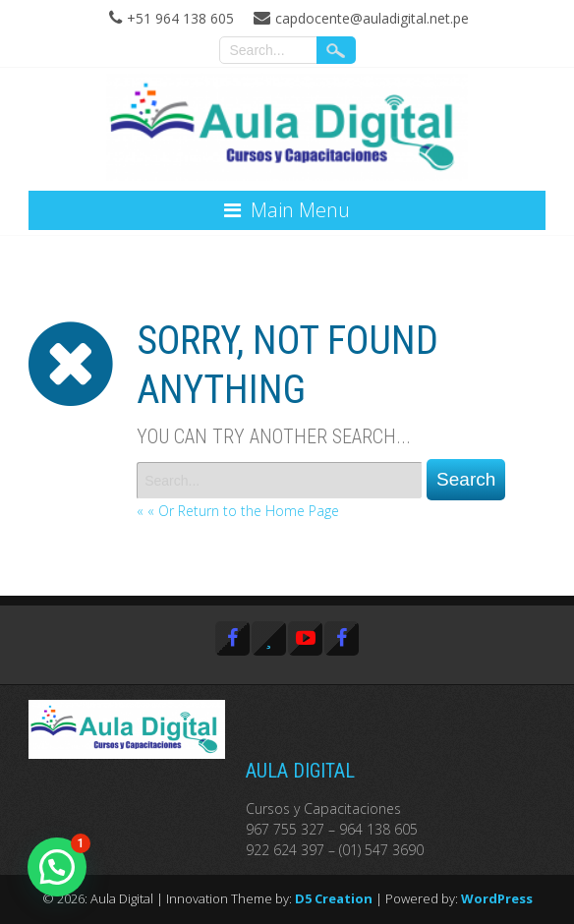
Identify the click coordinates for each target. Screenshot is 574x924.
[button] (57, 867)
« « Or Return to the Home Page (238, 511)
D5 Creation (334, 898)
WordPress (497, 898)
